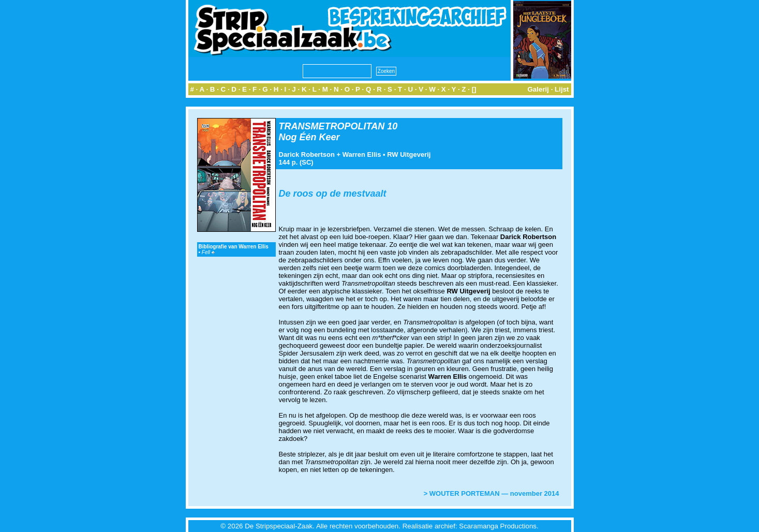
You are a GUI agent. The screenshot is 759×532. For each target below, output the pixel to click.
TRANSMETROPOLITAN (332, 126)
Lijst (562, 89)
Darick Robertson (307, 154)
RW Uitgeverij (409, 154)
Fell (208, 252)
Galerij (538, 89)
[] (474, 89)
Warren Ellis (362, 154)
